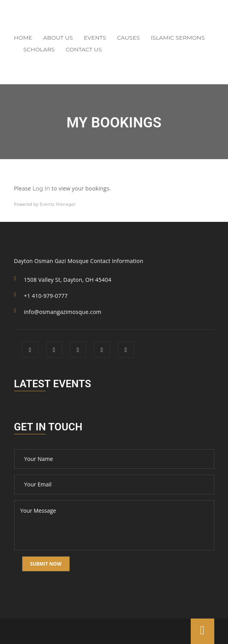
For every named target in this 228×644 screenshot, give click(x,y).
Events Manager (58, 204)
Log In (41, 189)
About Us (58, 38)
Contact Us (84, 49)
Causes (128, 38)
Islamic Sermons (178, 38)
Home (23, 38)
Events (95, 38)
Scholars (39, 49)
